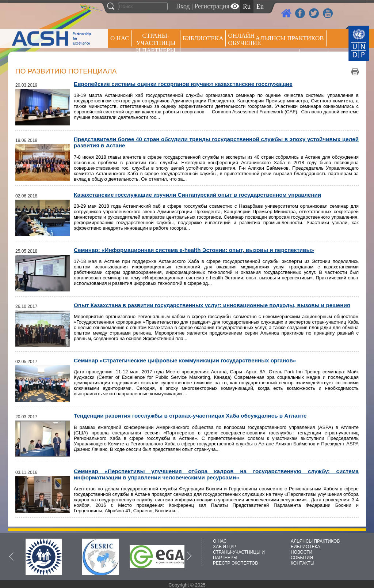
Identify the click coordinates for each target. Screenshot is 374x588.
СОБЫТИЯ (302, 558)
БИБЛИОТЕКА (306, 547)
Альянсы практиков (289, 38)
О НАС (120, 38)
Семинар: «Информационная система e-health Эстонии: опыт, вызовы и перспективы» (194, 250)
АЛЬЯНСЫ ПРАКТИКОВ (315, 541)
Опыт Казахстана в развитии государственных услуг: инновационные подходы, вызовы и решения (212, 305)
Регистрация (212, 6)
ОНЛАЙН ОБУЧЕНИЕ (241, 39)
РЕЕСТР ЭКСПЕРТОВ (315, 58)
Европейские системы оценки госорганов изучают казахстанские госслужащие (183, 84)
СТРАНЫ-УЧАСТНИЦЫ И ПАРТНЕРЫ (156, 43)
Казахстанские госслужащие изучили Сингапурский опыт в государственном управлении (197, 195)
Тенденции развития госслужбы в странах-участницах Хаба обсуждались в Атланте (191, 416)
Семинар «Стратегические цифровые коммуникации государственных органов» (185, 360)
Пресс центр (276, 57)
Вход (183, 6)
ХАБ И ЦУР (225, 547)
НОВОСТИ (302, 552)
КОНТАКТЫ (303, 563)
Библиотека (203, 38)
